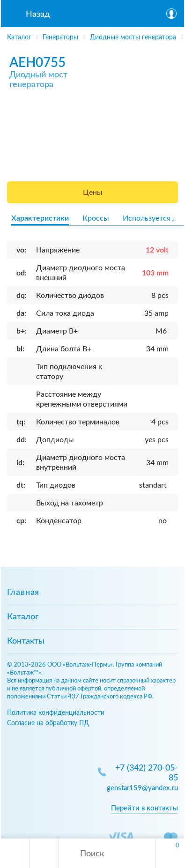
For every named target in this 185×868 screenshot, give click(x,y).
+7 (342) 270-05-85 (147, 773)
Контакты (26, 641)
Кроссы (96, 218)
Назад (38, 15)
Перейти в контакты (144, 808)
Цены (93, 193)
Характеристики (40, 218)
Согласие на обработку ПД (48, 723)
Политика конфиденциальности (56, 713)
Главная (23, 593)
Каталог (23, 617)
